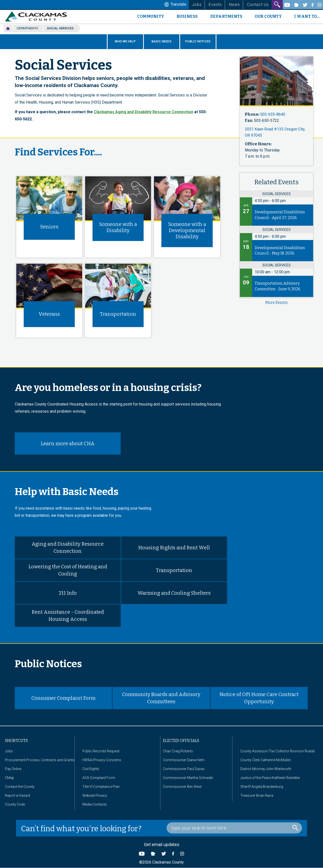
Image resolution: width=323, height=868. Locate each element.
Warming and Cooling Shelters (174, 593)
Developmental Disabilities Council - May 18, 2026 (280, 251)
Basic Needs (161, 41)
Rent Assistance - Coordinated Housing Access (68, 616)
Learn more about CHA (68, 443)
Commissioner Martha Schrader (188, 778)
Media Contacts (95, 804)
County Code (15, 804)
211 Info (68, 593)
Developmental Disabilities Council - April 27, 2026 (280, 215)
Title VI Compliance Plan (101, 787)
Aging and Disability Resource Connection (68, 547)
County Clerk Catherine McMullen (266, 760)
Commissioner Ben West (182, 787)
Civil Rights (91, 769)
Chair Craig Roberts (178, 751)
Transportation (174, 570)
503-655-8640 (273, 114)
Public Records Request (101, 751)
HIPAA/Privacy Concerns (102, 760)
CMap (9, 778)
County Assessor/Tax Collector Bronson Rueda (277, 751)
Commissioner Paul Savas (184, 769)
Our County (268, 16)
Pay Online (13, 769)
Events (215, 5)
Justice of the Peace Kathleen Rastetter (270, 778)
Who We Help (125, 41)
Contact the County (20, 787)
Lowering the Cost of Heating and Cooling (68, 570)
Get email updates (162, 844)
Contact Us (258, 5)
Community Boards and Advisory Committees (161, 698)
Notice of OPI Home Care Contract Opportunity (259, 698)
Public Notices (198, 41)
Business (187, 16)
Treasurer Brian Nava (257, 795)
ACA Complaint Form (99, 778)
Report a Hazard (18, 795)
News (234, 5)
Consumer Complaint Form (63, 698)
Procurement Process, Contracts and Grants (40, 760)
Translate (175, 5)
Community (151, 16)
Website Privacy (95, 795)
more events (276, 303)
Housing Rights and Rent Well (174, 548)
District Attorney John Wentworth (266, 769)
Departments (226, 16)
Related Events (276, 182)
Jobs (197, 5)
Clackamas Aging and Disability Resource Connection (143, 112)
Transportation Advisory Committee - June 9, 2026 (277, 286)
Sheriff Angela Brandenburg (262, 787)
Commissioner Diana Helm (184, 760)
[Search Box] (234, 828)
